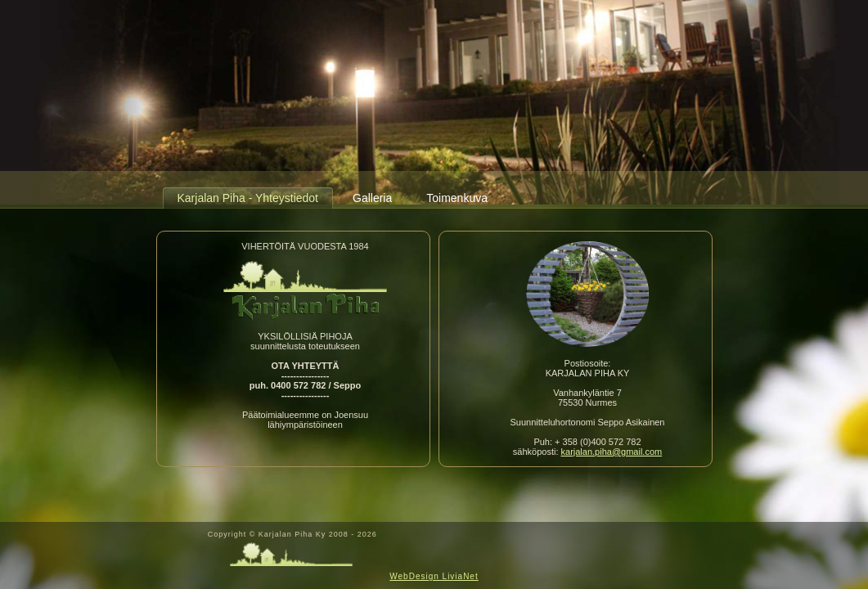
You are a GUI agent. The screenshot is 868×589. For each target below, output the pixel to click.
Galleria (372, 198)
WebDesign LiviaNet (434, 576)
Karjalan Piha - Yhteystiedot (248, 198)
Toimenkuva (457, 198)
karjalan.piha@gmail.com (612, 452)
